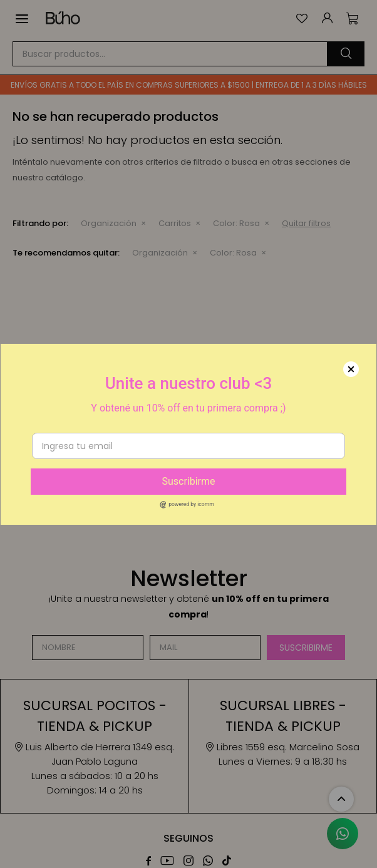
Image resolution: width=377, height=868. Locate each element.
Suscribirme (188, 481)
